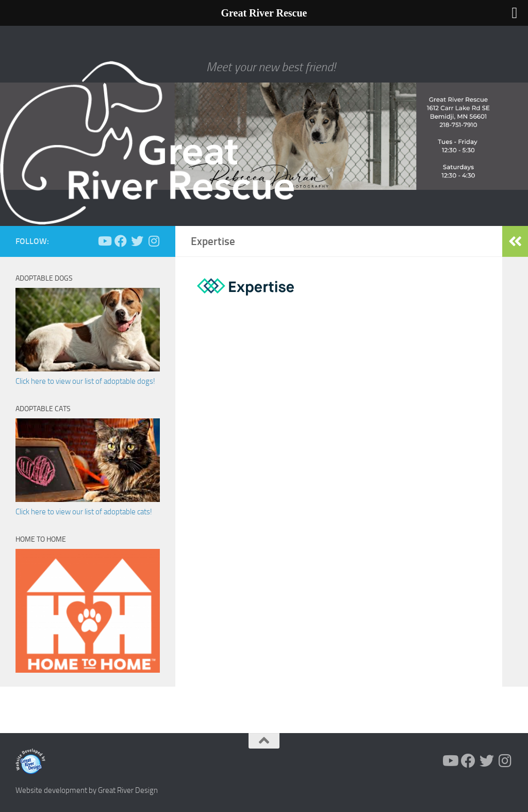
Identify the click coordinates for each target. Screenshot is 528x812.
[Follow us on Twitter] (137, 241)
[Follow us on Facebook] (121, 241)
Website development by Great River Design (87, 790)
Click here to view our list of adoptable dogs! (85, 381)
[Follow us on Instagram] (154, 241)
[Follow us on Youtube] (104, 241)
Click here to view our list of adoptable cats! (84, 512)
